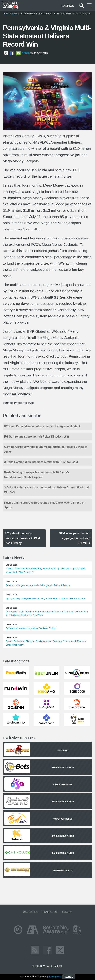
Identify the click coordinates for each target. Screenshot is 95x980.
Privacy (67, 912)
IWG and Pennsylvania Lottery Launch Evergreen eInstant (42, 426)
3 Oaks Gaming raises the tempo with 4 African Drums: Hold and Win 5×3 (47, 490)
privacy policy (54, 977)
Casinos (68, 6)
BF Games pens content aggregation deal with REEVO (75, 538)
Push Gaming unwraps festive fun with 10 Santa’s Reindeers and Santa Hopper (37, 475)
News (14, 14)
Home (6, 14)
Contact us (30, 912)
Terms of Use (50, 912)
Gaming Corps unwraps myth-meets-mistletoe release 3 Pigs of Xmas (46, 449)
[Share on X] (6, 53)
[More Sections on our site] (89, 6)
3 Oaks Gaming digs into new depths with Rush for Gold (41, 462)
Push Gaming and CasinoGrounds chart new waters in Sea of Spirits (44, 505)
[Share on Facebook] (12, 53)
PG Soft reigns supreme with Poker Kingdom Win (37, 437)
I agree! (69, 977)
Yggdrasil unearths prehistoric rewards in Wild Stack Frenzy (22, 538)
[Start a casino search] (82, 6)
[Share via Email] (18, 53)
